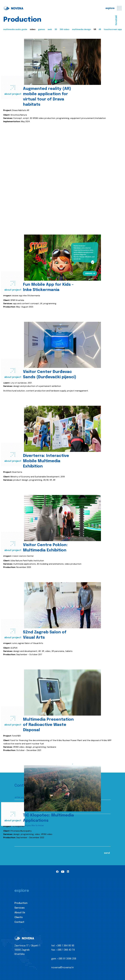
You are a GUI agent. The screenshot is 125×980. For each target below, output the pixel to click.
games (42, 30)
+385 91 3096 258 (67, 959)
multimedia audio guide (15, 30)
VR (95, 30)
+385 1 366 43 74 (66, 950)
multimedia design (81, 30)
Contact (19, 922)
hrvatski (116, 20)
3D (56, 30)
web (50, 30)
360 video (65, 30)
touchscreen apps (113, 30)
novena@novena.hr (63, 968)
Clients (19, 917)
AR (100, 30)
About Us (20, 913)
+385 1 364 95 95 (65, 946)
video (33, 30)
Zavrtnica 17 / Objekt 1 (27, 946)
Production (21, 903)
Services (20, 908)
